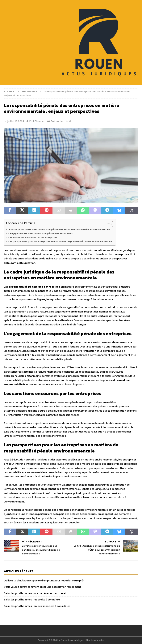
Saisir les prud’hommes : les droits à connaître (32, 600)
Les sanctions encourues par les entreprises (33, 237)
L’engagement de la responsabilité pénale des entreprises (41, 233)
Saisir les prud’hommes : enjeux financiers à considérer (37, 606)
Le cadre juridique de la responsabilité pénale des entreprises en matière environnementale (59, 229)
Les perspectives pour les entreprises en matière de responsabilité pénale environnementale (60, 241)
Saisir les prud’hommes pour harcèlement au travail (35, 593)
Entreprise (57, 121)
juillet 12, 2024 (16, 121)
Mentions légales (95, 640)
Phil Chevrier (37, 121)
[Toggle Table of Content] (107, 224)
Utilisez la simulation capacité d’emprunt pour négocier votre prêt (44, 581)
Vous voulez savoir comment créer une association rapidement (42, 587)
